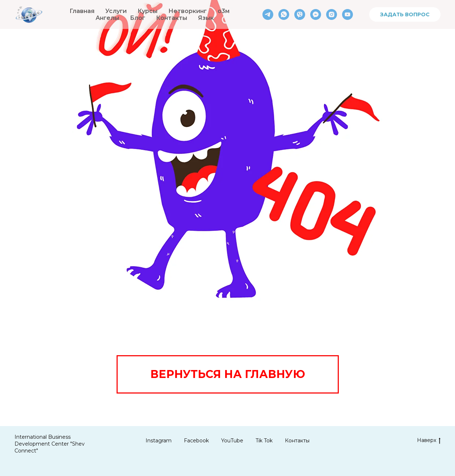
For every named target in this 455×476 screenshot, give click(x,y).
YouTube (232, 441)
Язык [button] (206, 18)
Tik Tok (264, 441)
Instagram (159, 441)
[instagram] (332, 14)
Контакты (172, 18)
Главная (82, 11)
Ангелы (107, 18)
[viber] (300, 14)
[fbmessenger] (316, 14)
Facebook (196, 441)
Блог (138, 18)
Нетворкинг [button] (188, 11)
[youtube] (347, 14)
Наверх (429, 440)
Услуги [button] (116, 11)
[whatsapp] (284, 14)
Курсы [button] (148, 11)
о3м (224, 11)
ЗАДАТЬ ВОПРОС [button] (405, 14)
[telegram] (268, 14)
